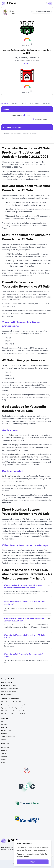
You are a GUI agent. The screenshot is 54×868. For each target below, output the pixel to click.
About (3, 721)
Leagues (4, 750)
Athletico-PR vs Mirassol (10, 688)
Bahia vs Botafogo (8, 694)
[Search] (47, 3)
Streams (4, 756)
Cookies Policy (38, 854)
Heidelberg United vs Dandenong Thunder (15, 705)
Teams (4, 753)
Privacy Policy (6, 731)
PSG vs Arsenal (6, 682)
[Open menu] (50, 3)
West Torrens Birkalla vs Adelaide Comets (15, 714)
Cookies (4, 734)
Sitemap (4, 740)
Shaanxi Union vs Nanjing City (11, 702)
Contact (4, 728)
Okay (33, 862)
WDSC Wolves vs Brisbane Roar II (13, 711)
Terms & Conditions (8, 737)
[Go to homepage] (9, 3)
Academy (4, 759)
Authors (4, 724)
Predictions (5, 747)
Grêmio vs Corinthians (9, 691)
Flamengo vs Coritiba (9, 685)
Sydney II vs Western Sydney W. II (12, 708)
